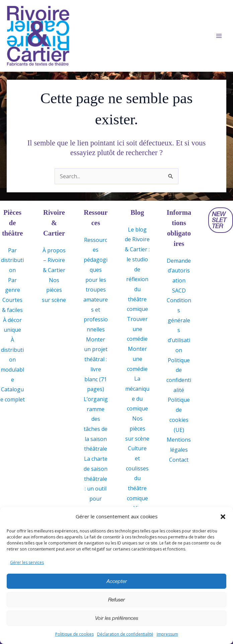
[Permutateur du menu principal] (219, 36)
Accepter (117, 581)
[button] (223, 517)
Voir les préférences (117, 618)
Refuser (116, 600)
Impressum (167, 634)
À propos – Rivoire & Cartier (54, 260)
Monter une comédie (137, 359)
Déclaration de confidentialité (125, 634)
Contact (179, 460)
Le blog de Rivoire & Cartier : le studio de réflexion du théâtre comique (137, 269)
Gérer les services (27, 562)
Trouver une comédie (137, 329)
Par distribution (12, 260)
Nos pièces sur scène (54, 290)
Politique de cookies (74, 634)
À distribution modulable (12, 360)
